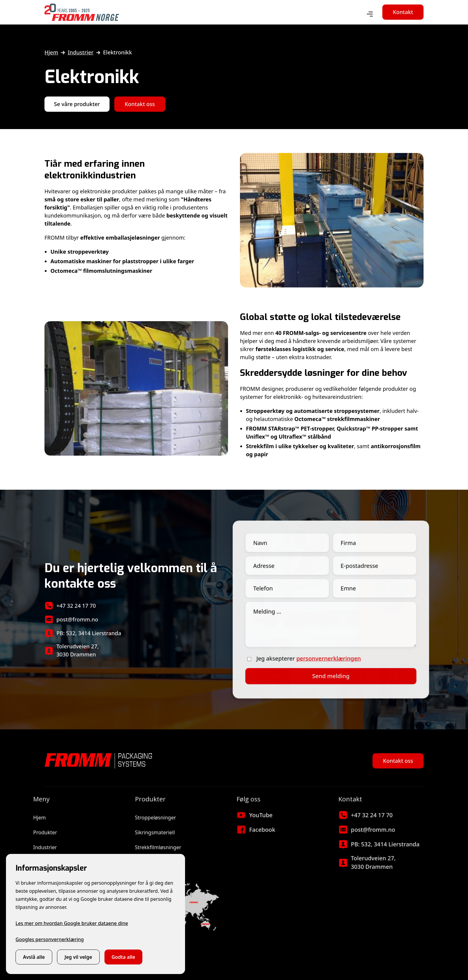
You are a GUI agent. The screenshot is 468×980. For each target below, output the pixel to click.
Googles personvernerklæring (50, 939)
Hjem (51, 52)
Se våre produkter (77, 104)
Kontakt (403, 12)
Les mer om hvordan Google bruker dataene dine (72, 923)
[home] (82, 12)
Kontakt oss (140, 104)
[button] (370, 14)
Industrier (81, 52)
